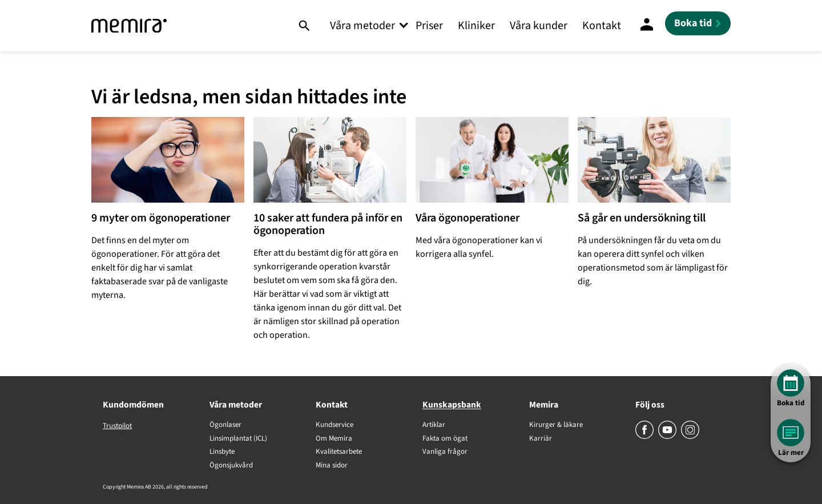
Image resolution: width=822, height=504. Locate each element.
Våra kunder (539, 26)
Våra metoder (362, 26)
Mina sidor (332, 466)
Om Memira (334, 439)
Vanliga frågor (445, 452)
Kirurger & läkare (556, 425)
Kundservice (335, 425)
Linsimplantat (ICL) (238, 439)
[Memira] (129, 26)
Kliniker (476, 26)
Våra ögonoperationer (468, 218)
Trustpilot (117, 426)
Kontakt (602, 26)
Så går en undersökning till (642, 218)
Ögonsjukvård (231, 466)
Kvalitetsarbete (339, 452)
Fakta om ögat (445, 439)
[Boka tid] (698, 23)
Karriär (541, 439)
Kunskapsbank (452, 405)
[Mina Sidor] (647, 26)
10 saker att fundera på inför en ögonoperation (328, 224)
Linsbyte (222, 452)
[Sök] (304, 26)
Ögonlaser (225, 425)
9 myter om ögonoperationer (161, 218)
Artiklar (434, 425)
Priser (429, 26)
